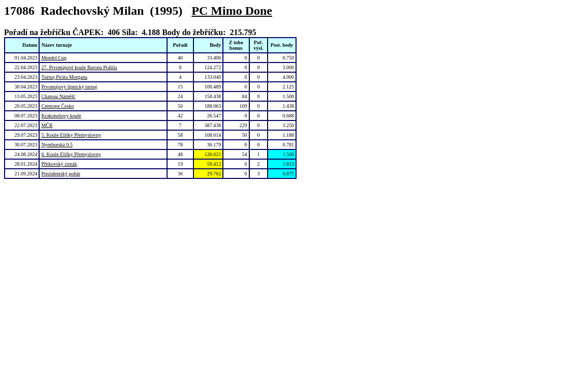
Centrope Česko (57, 106)
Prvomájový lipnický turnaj (69, 87)
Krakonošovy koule (61, 116)
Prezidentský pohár (61, 174)
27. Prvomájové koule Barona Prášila (79, 67)
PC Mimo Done (232, 11)
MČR (47, 125)
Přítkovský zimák (59, 164)
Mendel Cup (54, 58)
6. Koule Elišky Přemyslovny (71, 154)
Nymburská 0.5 (57, 145)
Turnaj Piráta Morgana (64, 77)
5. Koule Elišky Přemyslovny (71, 135)
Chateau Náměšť (58, 96)
